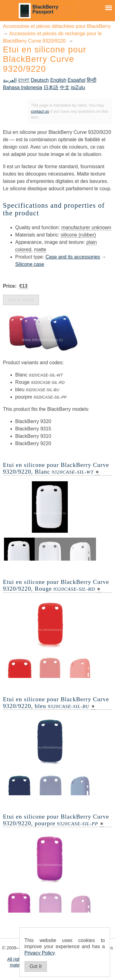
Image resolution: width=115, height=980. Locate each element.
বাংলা (24, 80)
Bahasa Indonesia (23, 87)
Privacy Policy (40, 953)
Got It (36, 966)
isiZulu (78, 87)
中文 (65, 87)
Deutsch (40, 80)
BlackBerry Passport (46, 9)
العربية (10, 80)
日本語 (51, 87)
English (58, 80)
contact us (40, 111)
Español (77, 80)
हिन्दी (92, 80)
